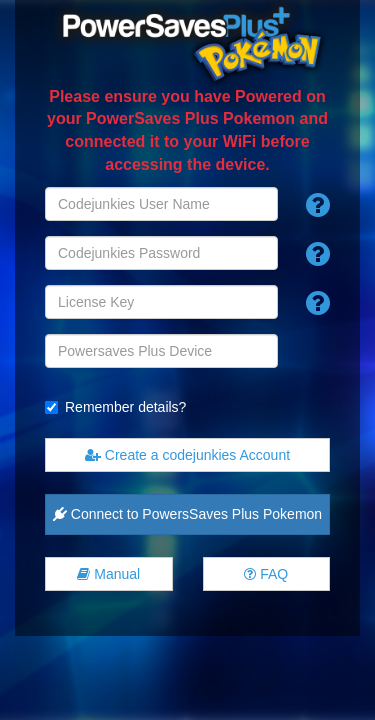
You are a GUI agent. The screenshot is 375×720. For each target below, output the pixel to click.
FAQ (266, 574)
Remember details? (125, 407)
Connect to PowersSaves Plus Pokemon (187, 514)
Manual (108, 574)
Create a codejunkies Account (187, 455)
